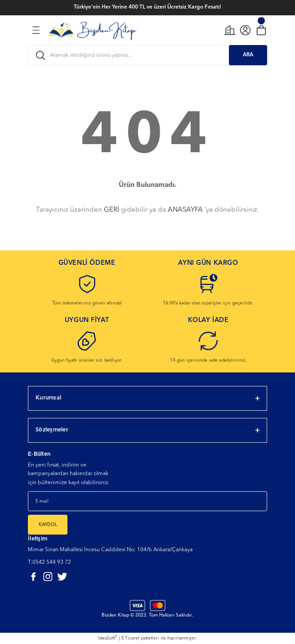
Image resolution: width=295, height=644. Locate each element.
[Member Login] (245, 30)
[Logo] (92, 30)
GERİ (112, 210)
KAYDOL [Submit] (48, 525)
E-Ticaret (130, 638)
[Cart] (261, 30)
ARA (248, 55)
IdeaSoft (108, 638)
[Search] (147, 55)
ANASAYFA (185, 210)
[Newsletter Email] (147, 501)
